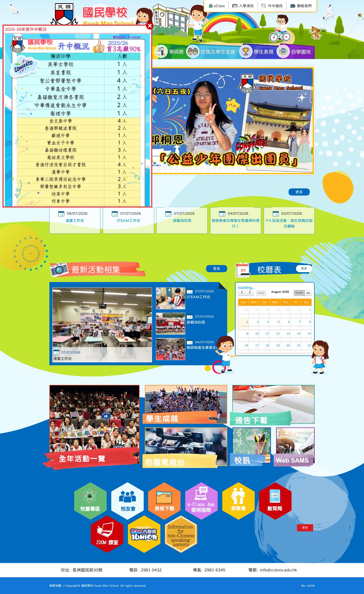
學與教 (171, 51)
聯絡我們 (301, 6)
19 (239, 169)
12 (196, 169)
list (308, 293)
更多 (299, 192)
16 (220, 169)
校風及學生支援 (212, 51)
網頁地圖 (55, 586)
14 (208, 169)
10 (183, 169)
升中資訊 (272, 6)
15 (214, 169)
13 (202, 169)
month (299, 293)
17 (226, 169)
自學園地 (295, 51)
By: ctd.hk (308, 586)
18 (232, 169)
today (261, 293)
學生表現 (258, 51)
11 (189, 169)
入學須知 (243, 6)
